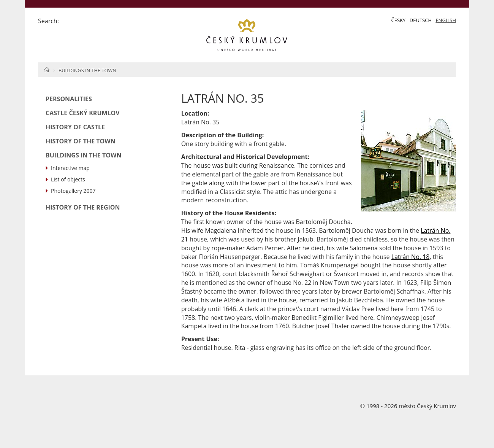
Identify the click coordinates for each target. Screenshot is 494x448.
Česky (399, 20)
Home (47, 70)
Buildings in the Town (87, 70)
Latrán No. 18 (411, 257)
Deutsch (421, 20)
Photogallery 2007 (73, 191)
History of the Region (83, 207)
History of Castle (75, 127)
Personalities (69, 99)
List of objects (68, 179)
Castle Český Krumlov (83, 113)
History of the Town (81, 141)
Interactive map (70, 168)
